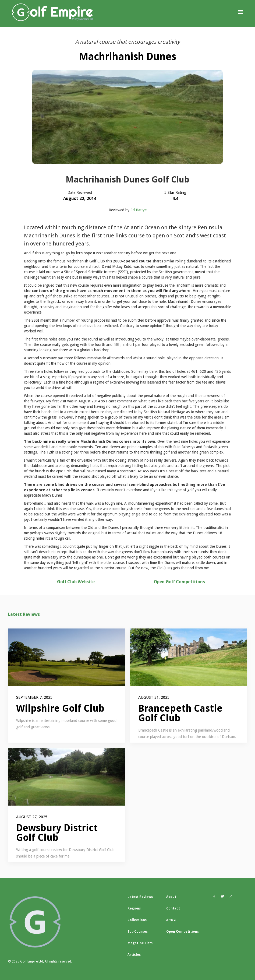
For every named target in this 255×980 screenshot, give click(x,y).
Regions (134, 908)
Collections (137, 920)
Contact (173, 908)
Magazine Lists (140, 943)
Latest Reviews (24, 614)
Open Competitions (183, 932)
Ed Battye (139, 210)
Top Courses (138, 932)
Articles (134, 955)
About (171, 897)
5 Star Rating (175, 192)
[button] (240, 12)
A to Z (171, 920)
